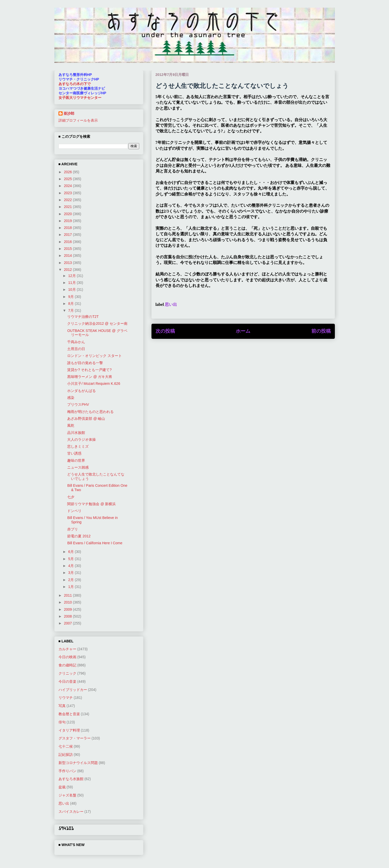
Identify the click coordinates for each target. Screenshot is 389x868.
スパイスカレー (71, 812)
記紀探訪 (66, 755)
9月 (72, 297)
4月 (72, 566)
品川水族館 (76, 433)
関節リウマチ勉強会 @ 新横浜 (91, 504)
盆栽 (62, 787)
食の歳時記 (67, 665)
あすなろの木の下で (75, 84)
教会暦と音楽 (69, 714)
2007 (68, 623)
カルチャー (67, 649)
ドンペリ (74, 511)
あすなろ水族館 (71, 779)
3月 (72, 573)
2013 (68, 263)
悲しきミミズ (78, 446)
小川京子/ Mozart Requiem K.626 (94, 384)
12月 (72, 276)
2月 (72, 580)
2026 (68, 172)
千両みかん (76, 342)
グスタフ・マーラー (75, 738)
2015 (68, 249)
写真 (62, 706)
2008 (68, 616)
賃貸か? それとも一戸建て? (89, 370)
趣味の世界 (76, 460)
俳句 (62, 722)
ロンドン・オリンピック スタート (95, 356)
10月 (72, 290)
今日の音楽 (67, 681)
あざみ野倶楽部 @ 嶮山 (86, 419)
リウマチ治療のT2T (83, 317)
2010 (68, 602)
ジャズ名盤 (67, 795)
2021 (68, 207)
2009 (68, 609)
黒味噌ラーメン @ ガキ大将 (90, 377)
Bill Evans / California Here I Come (95, 543)
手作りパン (67, 771)
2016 (68, 242)
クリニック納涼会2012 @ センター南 (97, 323)
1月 (72, 587)
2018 (68, 228)
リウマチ (66, 698)
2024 (68, 186)
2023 (68, 193)
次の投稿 (165, 331)
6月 (72, 552)
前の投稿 (321, 331)
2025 (68, 179)
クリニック (67, 673)
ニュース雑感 (78, 467)
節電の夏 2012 (79, 536)
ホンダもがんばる (81, 391)
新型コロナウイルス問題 (78, 763)
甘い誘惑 (74, 453)
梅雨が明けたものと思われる (90, 412)
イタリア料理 (69, 730)
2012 (68, 270)
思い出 (171, 304)
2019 (68, 221)
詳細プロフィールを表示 (78, 120)
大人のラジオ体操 (81, 439)
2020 (68, 214)
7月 (72, 310)
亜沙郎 (69, 113)
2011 (68, 595)
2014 (68, 256)
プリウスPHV (78, 404)
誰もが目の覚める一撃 (85, 363)
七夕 (71, 497)
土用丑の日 (76, 349)
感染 (71, 398)
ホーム (243, 331)
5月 (72, 559)
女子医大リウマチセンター (80, 98)
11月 (72, 283)
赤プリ (73, 529)
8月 (72, 304)
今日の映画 (67, 657)
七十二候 (66, 746)
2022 (68, 200)
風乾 (71, 425)
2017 (68, 235)
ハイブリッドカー (73, 690)
